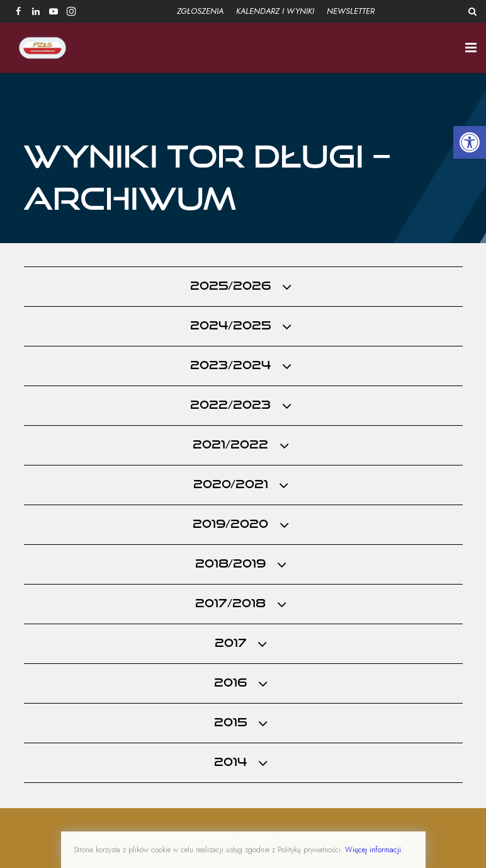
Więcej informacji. (374, 850)
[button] (470, 142)
